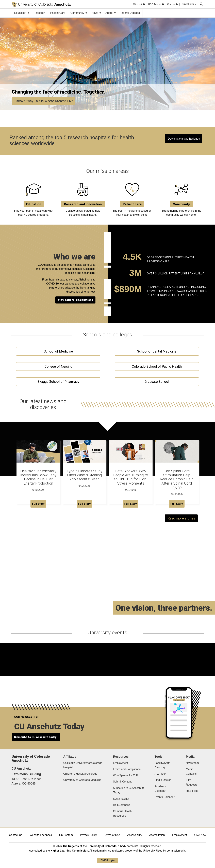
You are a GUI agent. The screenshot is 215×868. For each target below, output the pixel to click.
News (96, 13)
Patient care (132, 204)
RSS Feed (192, 791)
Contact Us (16, 835)
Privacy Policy (88, 835)
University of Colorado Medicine (82, 780)
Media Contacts (191, 771)
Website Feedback (41, 835)
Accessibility (135, 835)
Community (79, 13)
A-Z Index (160, 774)
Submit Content (122, 782)
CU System (66, 835)
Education (22, 13)
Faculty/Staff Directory (162, 765)
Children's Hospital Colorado (80, 774)
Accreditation (157, 835)
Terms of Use (112, 835)
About (110, 13)
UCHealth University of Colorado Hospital (83, 765)
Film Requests (192, 782)
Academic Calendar (160, 789)
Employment (120, 763)
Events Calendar (164, 797)
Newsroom (192, 763)
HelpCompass (121, 805)
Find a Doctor (163, 780)
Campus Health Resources (122, 813)
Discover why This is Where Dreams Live (43, 101)
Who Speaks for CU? (126, 775)
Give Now (200, 835)
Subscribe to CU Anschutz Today (129, 790)
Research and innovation (83, 204)
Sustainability (121, 799)
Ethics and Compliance (127, 769)
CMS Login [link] (107, 860)
